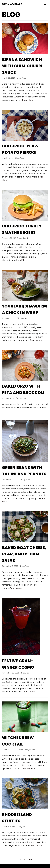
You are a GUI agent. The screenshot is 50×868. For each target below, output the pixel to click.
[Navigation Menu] (45, 4)
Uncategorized (25, 318)
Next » (31, 859)
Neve (13, 866)
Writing (32, 750)
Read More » (28, 100)
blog (19, 78)
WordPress (35, 866)
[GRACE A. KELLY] (12, 4)
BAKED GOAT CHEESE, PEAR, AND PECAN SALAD (24, 554)
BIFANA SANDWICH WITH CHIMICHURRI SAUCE (22, 66)
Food (24, 78)
